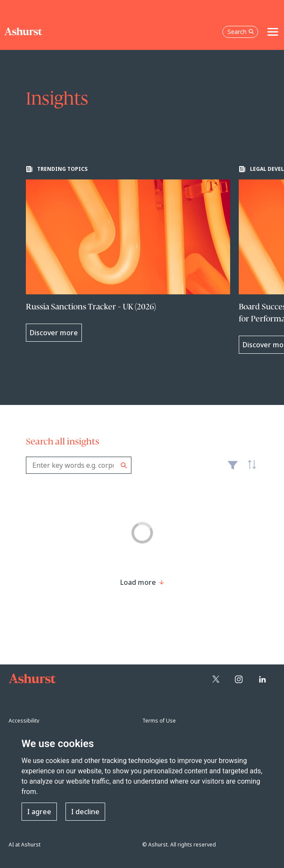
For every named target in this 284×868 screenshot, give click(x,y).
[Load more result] (138, 582)
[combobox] (79, 465)
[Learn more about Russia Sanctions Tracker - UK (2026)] (128, 254)
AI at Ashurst (25, 845)
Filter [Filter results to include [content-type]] (233, 469)
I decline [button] (85, 812)
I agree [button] (39, 812)
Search (124, 465)
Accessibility (24, 721)
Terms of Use (159, 721)
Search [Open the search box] (241, 32)
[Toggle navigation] (273, 32)
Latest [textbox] (250, 470)
